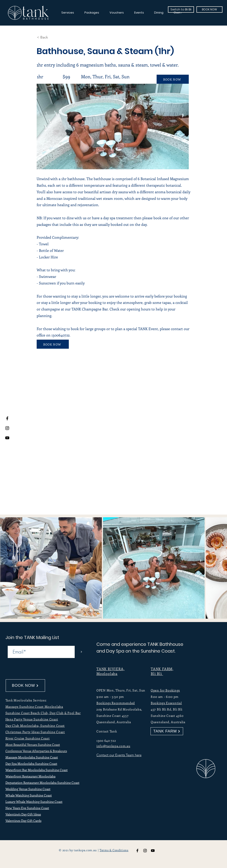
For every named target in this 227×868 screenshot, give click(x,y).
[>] (81, 652)
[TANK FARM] (167, 731)
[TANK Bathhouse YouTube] (153, 851)
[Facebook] (7, 418)
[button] (52, 37)
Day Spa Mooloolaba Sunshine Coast (31, 764)
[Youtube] (7, 438)
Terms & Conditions (114, 850)
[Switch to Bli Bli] (181, 10)
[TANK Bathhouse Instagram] (145, 851)
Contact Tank (107, 731)
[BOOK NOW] (209, 10)
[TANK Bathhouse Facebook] (137, 851)
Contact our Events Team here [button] (119, 755)
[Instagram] (7, 428)
